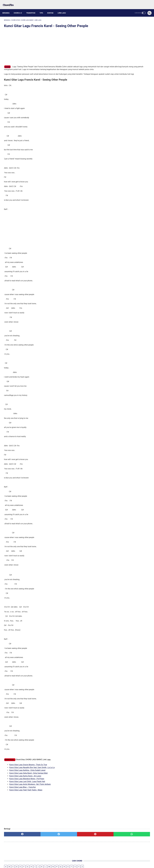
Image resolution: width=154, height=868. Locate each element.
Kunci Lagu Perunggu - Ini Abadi (126, 103)
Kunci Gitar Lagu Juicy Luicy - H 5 (126, 52)
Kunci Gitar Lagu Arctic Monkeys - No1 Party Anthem (30, 788)
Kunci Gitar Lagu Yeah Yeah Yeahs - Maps (26, 793)
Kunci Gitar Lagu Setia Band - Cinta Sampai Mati (28, 776)
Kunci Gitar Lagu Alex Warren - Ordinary (129, 56)
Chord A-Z (19, 9)
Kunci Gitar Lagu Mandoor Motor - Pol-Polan (27, 782)
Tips (43, 9)
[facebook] (16, 838)
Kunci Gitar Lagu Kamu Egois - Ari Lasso (25, 779)
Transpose (32, 9)
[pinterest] (65, 838)
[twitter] (41, 838)
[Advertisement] (53, 45)
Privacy (84, 861)
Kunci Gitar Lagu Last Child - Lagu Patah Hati (27, 785)
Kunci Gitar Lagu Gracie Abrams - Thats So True (28, 768)
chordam (7, 65)
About (70, 861)
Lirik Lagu (63, 9)
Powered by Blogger (87, 865)
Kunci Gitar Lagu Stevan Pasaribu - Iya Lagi (130, 60)
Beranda (8, 9)
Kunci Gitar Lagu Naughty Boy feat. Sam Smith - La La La (32, 771)
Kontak (52, 9)
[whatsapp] (90, 838)
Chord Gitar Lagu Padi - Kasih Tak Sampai (130, 92)
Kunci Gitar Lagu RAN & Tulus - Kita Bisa (129, 70)
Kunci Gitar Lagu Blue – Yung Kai (23, 790)
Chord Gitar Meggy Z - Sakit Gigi (126, 97)
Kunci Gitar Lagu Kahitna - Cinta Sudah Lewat (27, 774)
